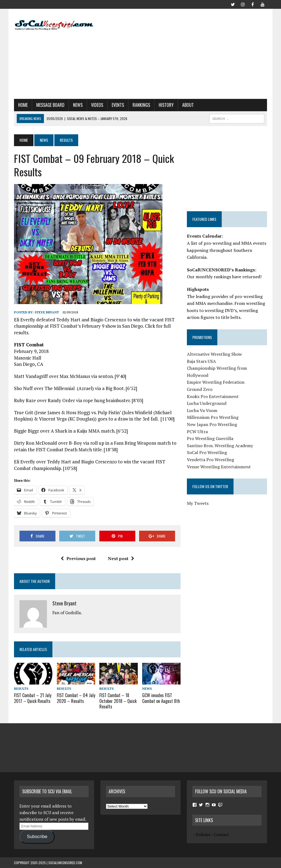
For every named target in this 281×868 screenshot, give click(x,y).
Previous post (78, 558)
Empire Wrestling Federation (216, 382)
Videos (97, 105)
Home (23, 105)
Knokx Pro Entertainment (213, 396)
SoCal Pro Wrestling (207, 452)
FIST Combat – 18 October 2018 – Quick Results (118, 701)
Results (21, 688)
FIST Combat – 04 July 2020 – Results (76, 698)
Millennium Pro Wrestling (213, 417)
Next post (121, 558)
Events (118, 105)
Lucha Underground (207, 403)
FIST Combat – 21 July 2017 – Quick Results (33, 698)
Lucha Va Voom (202, 410)
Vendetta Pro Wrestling (210, 460)
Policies (203, 834)
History (166, 105)
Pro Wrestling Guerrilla (210, 438)
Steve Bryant (47, 312)
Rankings (141, 105)
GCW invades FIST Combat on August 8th (161, 698)
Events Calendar (204, 236)
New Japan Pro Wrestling (212, 424)
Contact (221, 834)
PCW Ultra (197, 432)
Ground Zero (200, 389)
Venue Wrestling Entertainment (219, 467)
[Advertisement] (191, 53)
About (188, 105)
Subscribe (37, 837)
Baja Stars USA (201, 361)
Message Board (50, 105)
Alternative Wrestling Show (214, 354)
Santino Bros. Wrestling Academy (220, 446)
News (78, 105)
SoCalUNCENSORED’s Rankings (221, 270)
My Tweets (198, 503)
